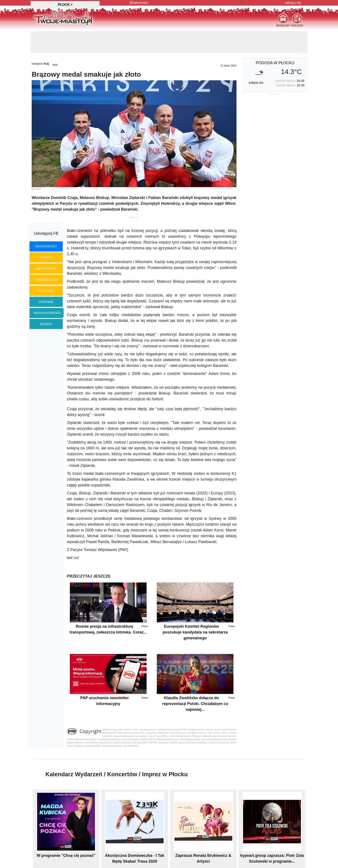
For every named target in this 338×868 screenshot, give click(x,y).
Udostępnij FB (46, 233)
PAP (55, 65)
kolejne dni (256, 83)
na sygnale (46, 268)
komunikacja (46, 280)
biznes (46, 324)
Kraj (46, 64)
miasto (46, 257)
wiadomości (46, 246)
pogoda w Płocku (275, 63)
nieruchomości (48, 313)
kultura (46, 291)
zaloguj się (293, 3)
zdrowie (46, 302)
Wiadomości (139, 3)
